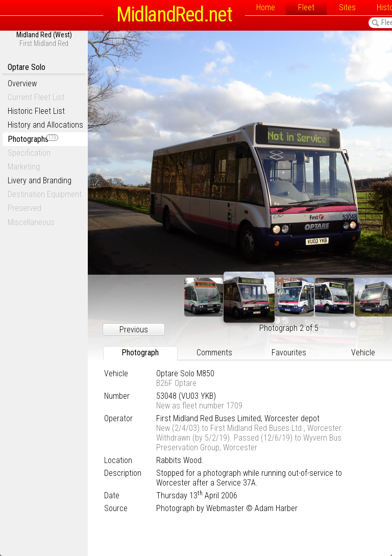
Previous (134, 330)
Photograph (140, 353)
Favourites (289, 353)
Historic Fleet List (36, 111)
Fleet (306, 7)
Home (266, 7)
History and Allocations (45, 125)
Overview (22, 83)
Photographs (33, 139)
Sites (347, 7)
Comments (214, 353)
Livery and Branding (40, 180)
